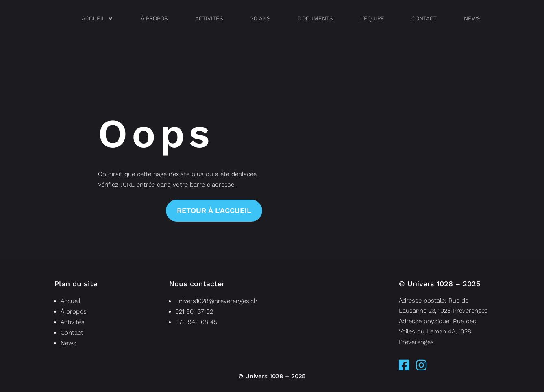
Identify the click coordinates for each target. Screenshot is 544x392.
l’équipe (372, 19)
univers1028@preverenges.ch (216, 301)
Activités (209, 19)
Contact (424, 19)
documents (315, 19)
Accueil (94, 19)
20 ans (260, 19)
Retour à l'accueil (214, 210)
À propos (154, 19)
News (472, 19)
